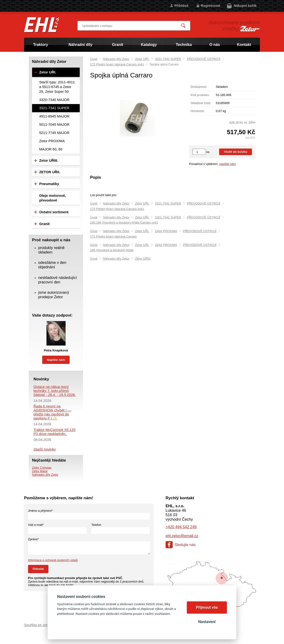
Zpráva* (33, 539)
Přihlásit (181, 6)
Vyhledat (184, 26)
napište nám (228, 164)
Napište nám (56, 360)
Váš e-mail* (36, 525)
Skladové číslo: (201, 103)
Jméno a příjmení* (41, 511)
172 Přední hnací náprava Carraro (113, 236)
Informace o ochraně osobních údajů (53, 560)
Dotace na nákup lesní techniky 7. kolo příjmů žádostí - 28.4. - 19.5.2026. (55, 391)
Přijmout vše (207, 607)
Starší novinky (45, 449)
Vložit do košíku (236, 152)
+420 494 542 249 (181, 527)
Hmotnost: (198, 111)
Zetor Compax (42, 468)
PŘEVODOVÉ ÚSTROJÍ (204, 59)
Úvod (94, 59)
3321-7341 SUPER (168, 59)
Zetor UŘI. (142, 59)
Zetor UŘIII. (143, 259)
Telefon (96, 525)
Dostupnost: (199, 87)
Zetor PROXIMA (166, 231)
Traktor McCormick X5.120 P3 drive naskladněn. (54, 432)
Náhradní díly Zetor (116, 59)
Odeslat (38, 569)
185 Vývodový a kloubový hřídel (112, 250)
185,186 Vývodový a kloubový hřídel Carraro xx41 (124, 223)
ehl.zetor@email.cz (182, 536)
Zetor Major (40, 471)
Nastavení (207, 622)
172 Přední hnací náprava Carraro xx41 (117, 64)
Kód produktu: (200, 95)
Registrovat (211, 6)
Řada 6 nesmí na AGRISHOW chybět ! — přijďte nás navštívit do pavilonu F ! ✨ (52, 412)
